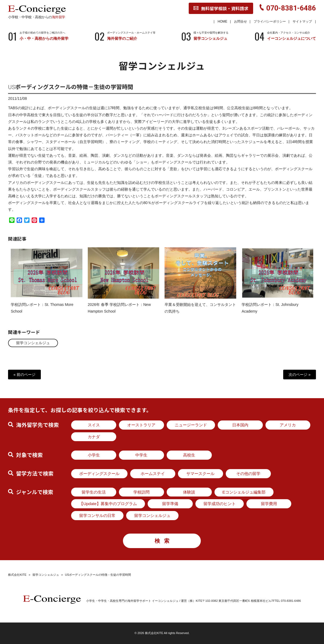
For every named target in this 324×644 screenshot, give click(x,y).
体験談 (189, 492)
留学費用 (269, 504)
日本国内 (240, 425)
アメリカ (288, 425)
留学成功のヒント (220, 504)
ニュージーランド (191, 425)
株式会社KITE (17, 575)
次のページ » (300, 375)
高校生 (189, 455)
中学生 (141, 455)
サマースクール (200, 474)
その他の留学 (248, 474)
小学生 (94, 455)
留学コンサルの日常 (97, 515)
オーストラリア (141, 425)
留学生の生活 (94, 492)
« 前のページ (24, 375)
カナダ (94, 437)
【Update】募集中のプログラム (108, 504)
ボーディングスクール (99, 474)
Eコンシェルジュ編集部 (244, 492)
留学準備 (170, 504)
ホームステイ (153, 474)
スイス (94, 425)
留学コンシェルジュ (33, 343)
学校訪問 (141, 492)
